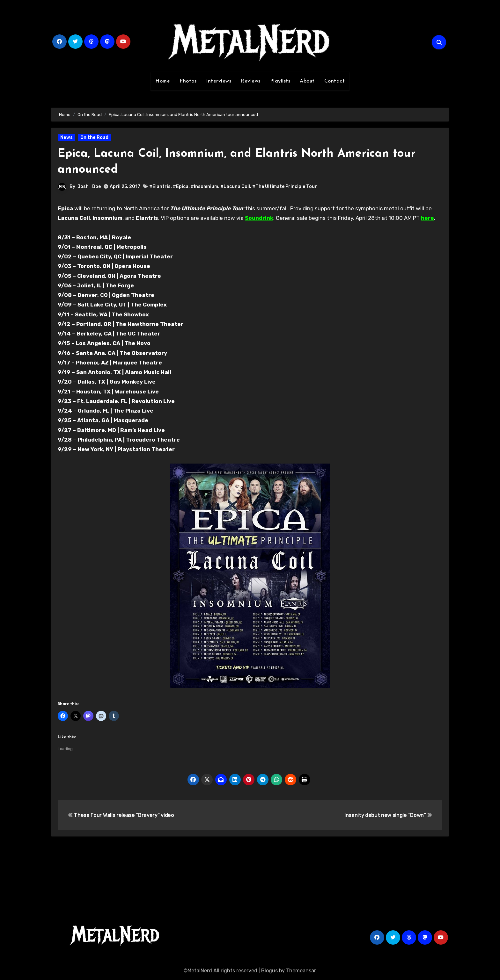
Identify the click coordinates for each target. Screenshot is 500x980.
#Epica (181, 187)
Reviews (251, 81)
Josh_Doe (89, 187)
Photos (188, 81)
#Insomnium (204, 187)
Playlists (280, 81)
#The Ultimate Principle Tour (285, 187)
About (307, 81)
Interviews (219, 81)
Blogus (269, 971)
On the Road (94, 137)
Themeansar (301, 971)
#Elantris (160, 187)
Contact (335, 81)
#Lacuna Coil (235, 187)
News (66, 137)
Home (163, 81)
